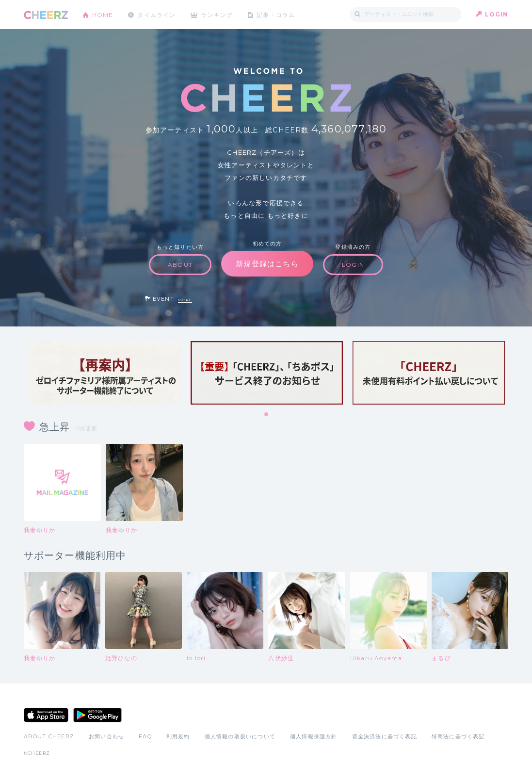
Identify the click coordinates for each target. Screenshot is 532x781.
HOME (103, 14)
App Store (46, 715)
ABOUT (180, 265)
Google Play (97, 715)
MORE (185, 300)
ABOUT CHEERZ (49, 736)
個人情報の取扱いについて (240, 736)
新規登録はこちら (267, 264)
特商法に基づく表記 (458, 736)
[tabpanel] (105, 373)
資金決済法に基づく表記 (385, 736)
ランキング (218, 14)
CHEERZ (46, 15)
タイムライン (157, 14)
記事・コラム (277, 14)
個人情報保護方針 (314, 736)
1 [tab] (267, 415)
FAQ (145, 736)
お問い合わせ (106, 736)
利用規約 (178, 736)
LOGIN (497, 14)
